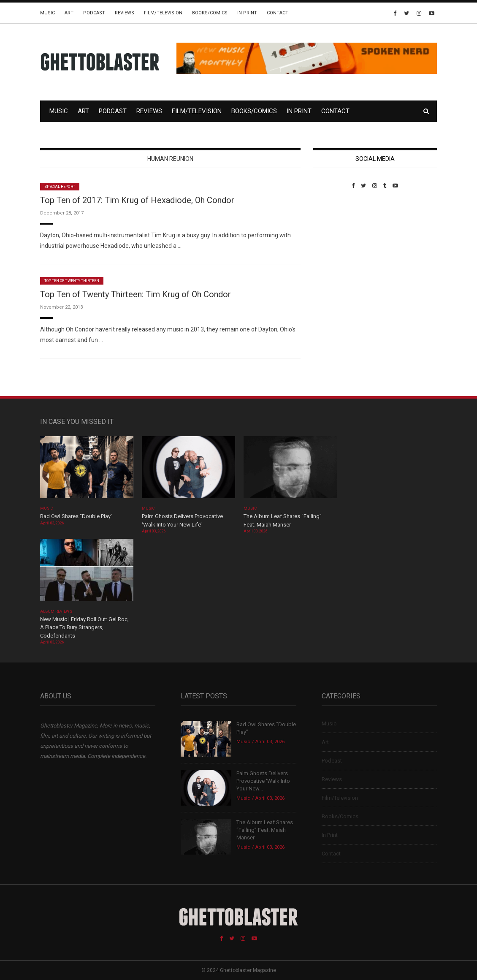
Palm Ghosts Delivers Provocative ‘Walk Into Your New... (263, 781)
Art (69, 13)
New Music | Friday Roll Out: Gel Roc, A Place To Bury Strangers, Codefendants (84, 627)
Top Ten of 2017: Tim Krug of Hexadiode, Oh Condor (137, 200)
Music (47, 13)
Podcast (94, 13)
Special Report (60, 187)
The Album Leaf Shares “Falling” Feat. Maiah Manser (265, 830)
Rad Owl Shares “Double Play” (76, 516)
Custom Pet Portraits (338, 247)
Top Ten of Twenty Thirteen (72, 281)
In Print (247, 13)
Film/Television (163, 13)
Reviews (125, 13)
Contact (278, 13)
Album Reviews (56, 611)
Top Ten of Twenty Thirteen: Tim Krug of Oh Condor (136, 294)
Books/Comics (210, 13)
